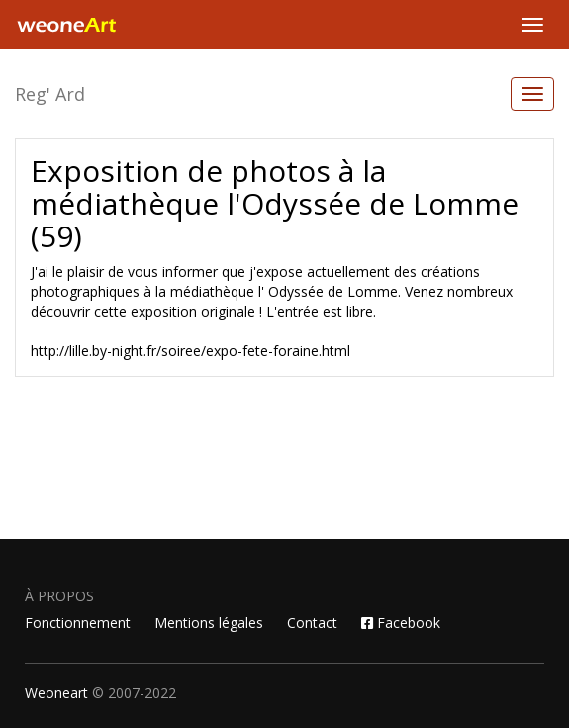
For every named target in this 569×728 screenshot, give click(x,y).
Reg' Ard (50, 94)
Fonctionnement (78, 623)
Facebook (401, 623)
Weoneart (56, 693)
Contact (312, 623)
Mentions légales (209, 623)
